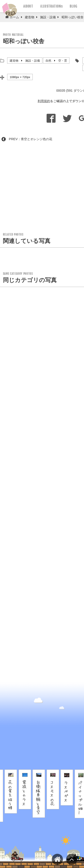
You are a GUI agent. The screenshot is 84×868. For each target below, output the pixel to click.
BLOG (73, 6)
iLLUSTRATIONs (51, 6)
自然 (48, 61)
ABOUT (28, 6)
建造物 (14, 61)
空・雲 (63, 61)
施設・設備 (33, 61)
